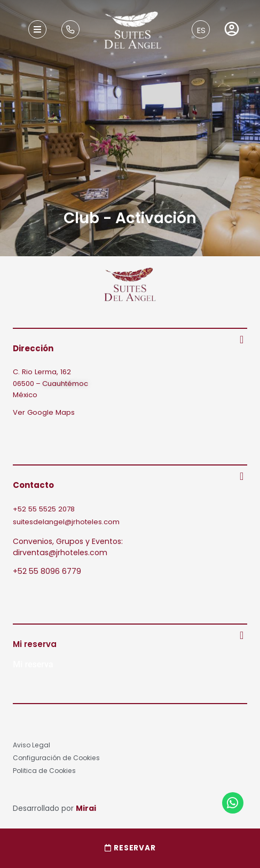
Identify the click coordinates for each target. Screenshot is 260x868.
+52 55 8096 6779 (47, 571)
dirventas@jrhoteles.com (60, 553)
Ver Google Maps (44, 412)
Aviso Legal (31, 745)
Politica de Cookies (44, 771)
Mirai (86, 808)
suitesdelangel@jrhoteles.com (66, 522)
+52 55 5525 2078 (44, 509)
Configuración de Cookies (56, 758)
